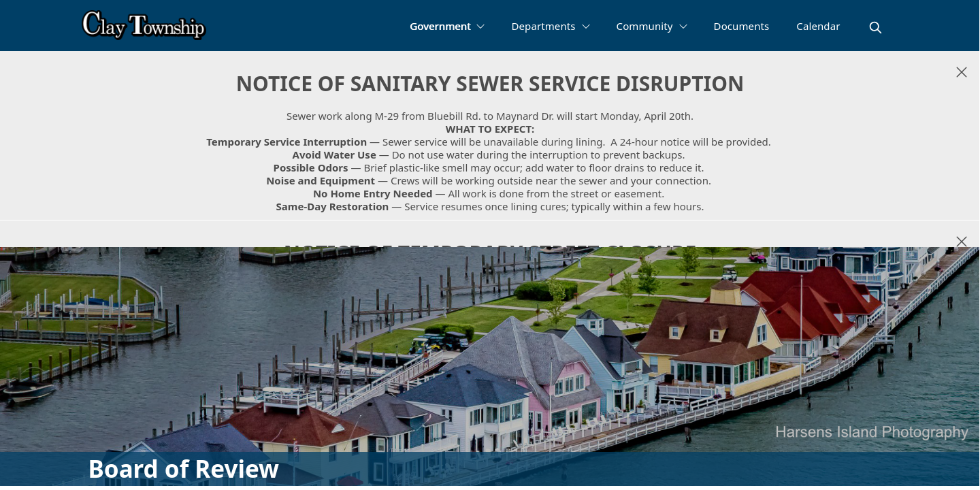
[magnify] (876, 28)
